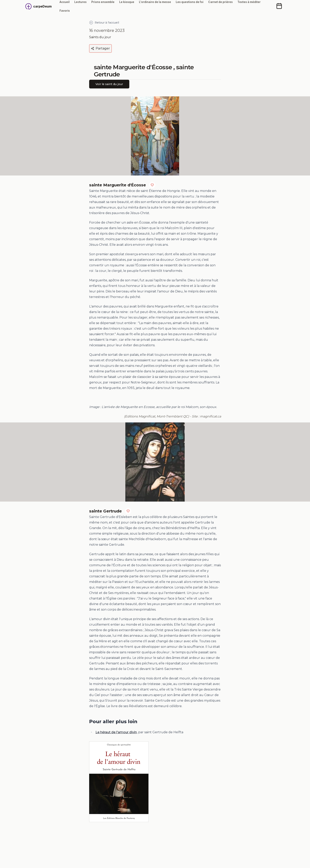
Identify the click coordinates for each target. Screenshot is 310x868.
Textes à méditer (249, 2)
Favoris (65, 11)
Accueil (65, 2)
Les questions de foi (190, 2)
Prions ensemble (103, 2)
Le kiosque (127, 2)
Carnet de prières (220, 2)
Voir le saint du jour (109, 84)
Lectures (80, 2)
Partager (100, 48)
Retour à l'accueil (104, 23)
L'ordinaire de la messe (155, 2)
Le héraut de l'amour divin (116, 732)
